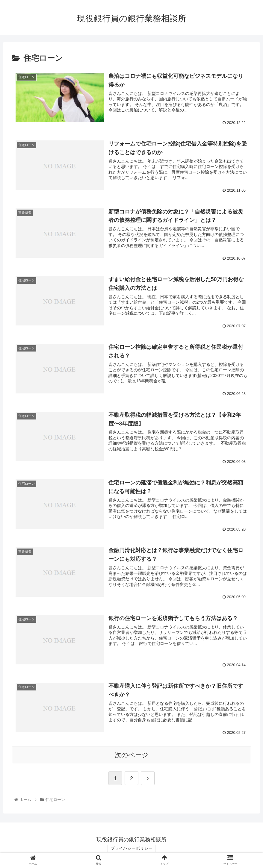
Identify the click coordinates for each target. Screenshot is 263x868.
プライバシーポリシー (131, 849)
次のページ (132, 756)
